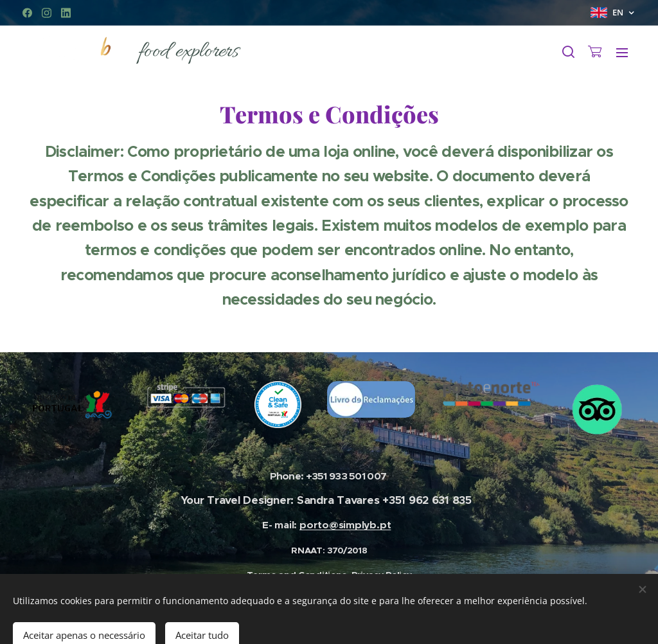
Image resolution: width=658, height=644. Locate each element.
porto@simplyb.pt (345, 525)
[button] (568, 52)
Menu (622, 53)
